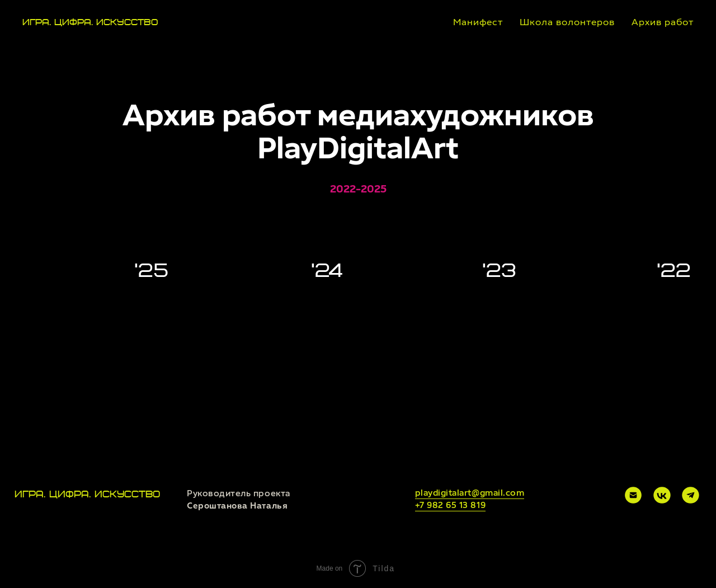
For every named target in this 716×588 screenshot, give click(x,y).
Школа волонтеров (567, 22)
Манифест (478, 22)
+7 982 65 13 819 (451, 505)
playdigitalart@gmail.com (470, 493)
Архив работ (663, 22)
